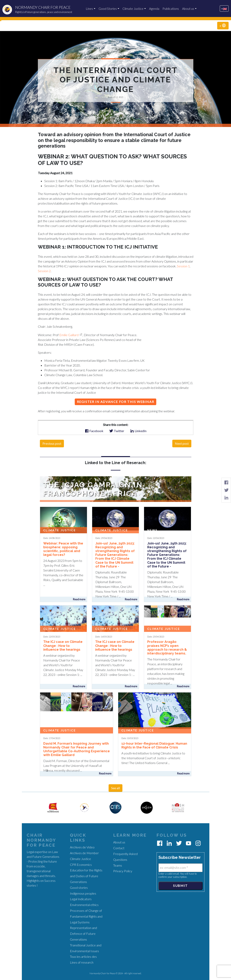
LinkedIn (138, 431)
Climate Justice (133, 8)
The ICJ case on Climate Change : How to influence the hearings (63, 646)
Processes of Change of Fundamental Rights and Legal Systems (86, 916)
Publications (171, 8)
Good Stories (108, 8)
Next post (182, 443)
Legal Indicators (81, 899)
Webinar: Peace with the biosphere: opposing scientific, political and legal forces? (63, 549)
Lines (89, 8)
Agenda (154, 8)
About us (188, 8)
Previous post (52, 443)
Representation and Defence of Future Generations (83, 934)
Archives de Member (84, 853)
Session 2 (44, 271)
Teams (118, 865)
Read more (79, 599)
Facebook (94, 431)
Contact (119, 848)
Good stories (79, 888)
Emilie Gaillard (69, 335)
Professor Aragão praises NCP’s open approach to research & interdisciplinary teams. (167, 648)
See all (116, 788)
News (152, 530)
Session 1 (183, 266)
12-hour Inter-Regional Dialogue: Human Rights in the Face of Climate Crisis (154, 745)
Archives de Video (82, 847)
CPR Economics (81, 865)
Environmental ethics (84, 905)
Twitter (117, 431)
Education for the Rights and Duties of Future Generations (86, 876)
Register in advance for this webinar (116, 402)
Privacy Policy (123, 871)
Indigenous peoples (83, 893)
